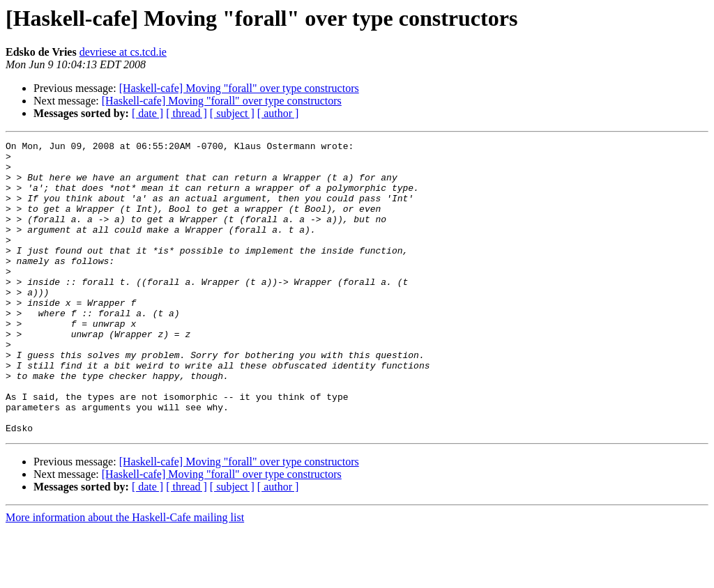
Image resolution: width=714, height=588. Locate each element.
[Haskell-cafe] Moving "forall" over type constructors (239, 88)
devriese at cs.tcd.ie (123, 52)
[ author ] (278, 113)
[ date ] (147, 113)
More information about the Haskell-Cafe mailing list (125, 576)
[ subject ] (232, 113)
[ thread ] (187, 113)
